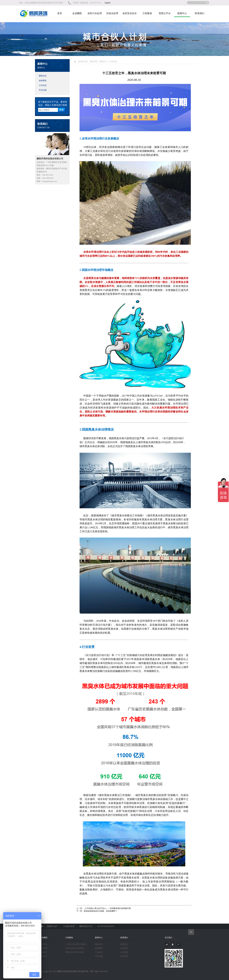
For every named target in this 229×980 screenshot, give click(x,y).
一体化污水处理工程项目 (76, 944)
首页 (60, 13)
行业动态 (43, 85)
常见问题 (43, 90)
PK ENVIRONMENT (106, 926)
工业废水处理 (69, 926)
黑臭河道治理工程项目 (75, 952)
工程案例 (147, 13)
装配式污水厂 (53, 926)
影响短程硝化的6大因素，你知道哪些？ (101, 911)
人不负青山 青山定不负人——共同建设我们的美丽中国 (107, 908)
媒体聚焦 (43, 81)
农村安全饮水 (130, 13)
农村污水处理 (95, 13)
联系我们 (200, 13)
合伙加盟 (124, 952)
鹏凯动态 (43, 76)
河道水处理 (112, 13)
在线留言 (124, 948)
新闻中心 (182, 13)
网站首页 (94, 61)
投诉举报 (124, 956)
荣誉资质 (44, 948)
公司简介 (44, 944)
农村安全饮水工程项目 (75, 948)
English (108, 3)
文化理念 (44, 952)
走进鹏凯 (77, 13)
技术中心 (44, 956)
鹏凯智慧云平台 (86, 926)
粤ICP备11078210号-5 (98, 971)
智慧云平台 (165, 13)
